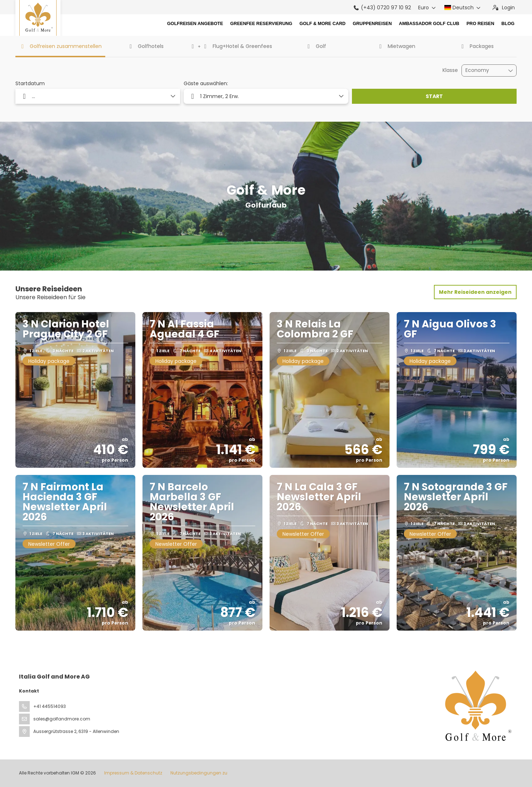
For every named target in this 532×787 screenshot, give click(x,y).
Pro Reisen (480, 24)
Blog (508, 24)
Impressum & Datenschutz (133, 773)
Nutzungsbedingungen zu (198, 773)
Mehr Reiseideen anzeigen (475, 292)
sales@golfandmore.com (62, 719)
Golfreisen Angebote (195, 24)
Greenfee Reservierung (261, 24)
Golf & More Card (322, 24)
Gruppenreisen (372, 24)
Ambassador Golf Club (429, 24)
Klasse (450, 70)
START (434, 96)
